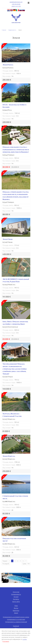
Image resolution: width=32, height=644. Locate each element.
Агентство (16, 592)
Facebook (16, 626)
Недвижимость (12, 30)
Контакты (16, 599)
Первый (5, 561)
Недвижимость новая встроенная (16, 622)
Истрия (16, 597)
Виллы (16, 608)
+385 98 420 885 (16, 4)
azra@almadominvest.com (16, 2)
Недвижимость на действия (16, 619)
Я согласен (6, 641)
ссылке (25, 639)
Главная (4, 30)
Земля (16, 613)
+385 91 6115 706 (16, 6)
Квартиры (16, 610)
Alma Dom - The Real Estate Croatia (16, 578)
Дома (16, 606)
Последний (6, 564)
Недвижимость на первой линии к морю (16, 617)
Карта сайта (16, 602)
